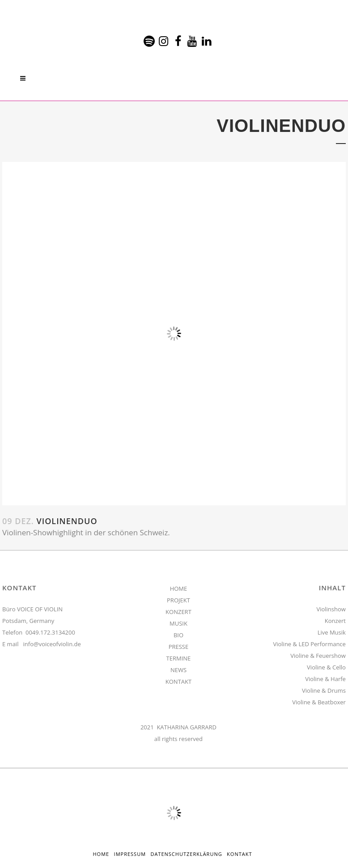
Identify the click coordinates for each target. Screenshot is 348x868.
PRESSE (179, 647)
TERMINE (179, 658)
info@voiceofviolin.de (52, 644)
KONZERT (178, 612)
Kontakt (239, 854)
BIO (178, 635)
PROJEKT (178, 600)
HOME (179, 589)
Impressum (130, 854)
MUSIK (178, 623)
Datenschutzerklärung (186, 854)
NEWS (178, 670)
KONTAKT (178, 682)
